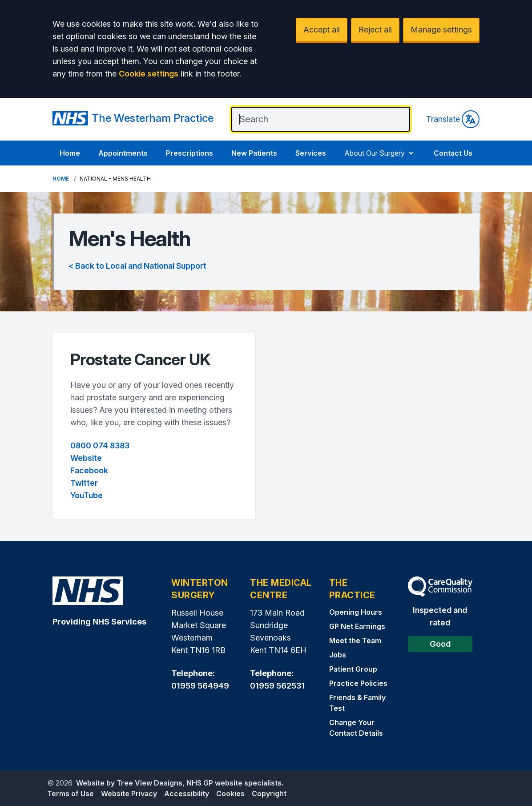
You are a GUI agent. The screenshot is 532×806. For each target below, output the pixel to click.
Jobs (338, 655)
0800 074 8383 (100, 445)
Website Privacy (129, 794)
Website (86, 458)
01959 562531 (277, 686)
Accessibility (187, 794)
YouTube (87, 495)
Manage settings (441, 30)
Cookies (230, 794)
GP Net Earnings (357, 626)
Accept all (322, 30)
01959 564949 (200, 686)
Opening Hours (356, 612)
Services (311, 153)
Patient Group (353, 669)
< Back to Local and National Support (137, 266)
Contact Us (453, 153)
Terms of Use (71, 794)
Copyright (269, 794)
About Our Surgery (380, 153)
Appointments (123, 153)
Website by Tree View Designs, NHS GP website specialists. (180, 783)
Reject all (375, 30)
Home (70, 153)
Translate (453, 119)
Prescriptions (189, 153)
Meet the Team (355, 641)
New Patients (254, 153)
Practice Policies (358, 683)
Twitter (84, 483)
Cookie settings (149, 74)
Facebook (89, 470)
